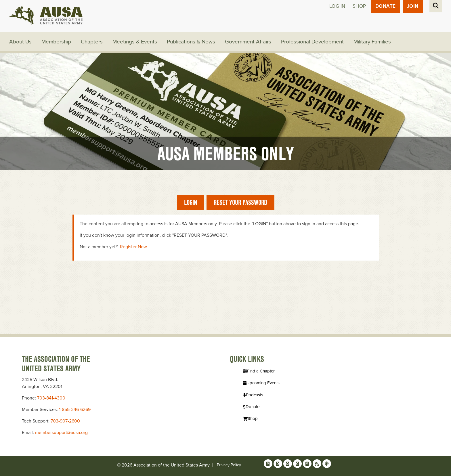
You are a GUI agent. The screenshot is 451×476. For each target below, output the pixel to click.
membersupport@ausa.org (61, 433)
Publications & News (191, 42)
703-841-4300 (51, 398)
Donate (386, 6)
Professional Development (312, 42)
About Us (20, 42)
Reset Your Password (240, 202)
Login (191, 202)
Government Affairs (248, 42)
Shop (359, 6)
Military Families (372, 42)
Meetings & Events (135, 42)
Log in (337, 6)
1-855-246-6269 (75, 410)
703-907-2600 (65, 421)
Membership (56, 42)
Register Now (133, 247)
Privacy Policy (229, 465)
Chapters (92, 42)
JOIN (413, 6)
